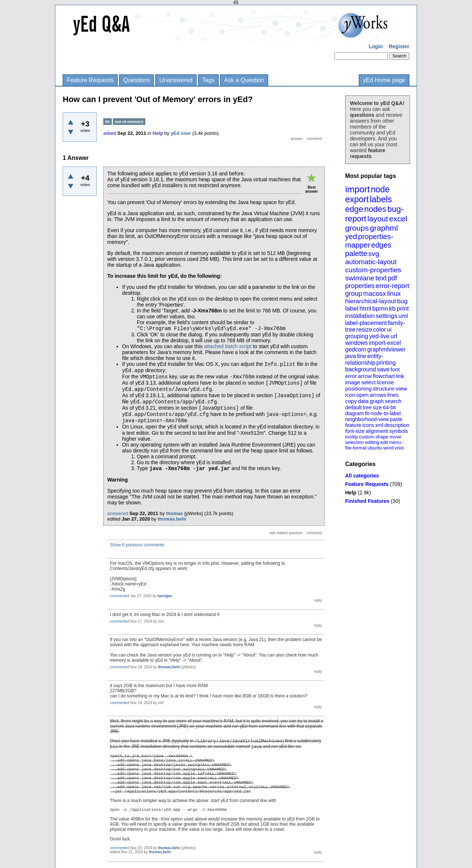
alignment (377, 431)
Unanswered (176, 80)
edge (354, 209)
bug (402, 301)
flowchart (384, 376)
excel (398, 219)
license (386, 382)
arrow (365, 376)
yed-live (379, 336)
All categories (362, 476)
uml (403, 316)
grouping (357, 336)
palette (356, 253)
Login (376, 46)
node (380, 189)
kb (392, 309)
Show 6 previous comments (137, 545)
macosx (375, 294)
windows (356, 343)
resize (364, 330)
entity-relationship (364, 359)
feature (353, 425)
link (400, 376)
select (369, 382)
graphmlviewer (386, 349)
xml (379, 425)
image (353, 382)
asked (110, 133)
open (362, 395)
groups (357, 228)
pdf (392, 278)
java (350, 356)
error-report (393, 286)
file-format (356, 448)
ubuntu (375, 448)
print (403, 309)
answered (118, 513)
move (395, 437)
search (393, 401)
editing (372, 442)
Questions (136, 80)
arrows (378, 395)
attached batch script (228, 346)
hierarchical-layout (371, 301)
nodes (375, 209)
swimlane (360, 278)
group (354, 294)
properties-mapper (369, 241)
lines (393, 395)
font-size (355, 431)
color (380, 330)
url (394, 336)
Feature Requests (90, 80)
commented (119, 596)
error (351, 376)
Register (399, 46)
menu (395, 442)
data (363, 401)
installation (360, 316)
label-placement (366, 323)
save (383, 369)
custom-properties (373, 270)
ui (389, 330)
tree (367, 407)
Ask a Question (244, 80)
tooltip (352, 437)
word (388, 448)
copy (351, 401)
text (381, 278)
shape (382, 437)
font (395, 369)
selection (355, 442)
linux (394, 294)
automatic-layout (371, 262)
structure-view (390, 388)
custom (367, 437)
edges (381, 245)
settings (387, 316)
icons (368, 425)
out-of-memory (129, 122)
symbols (398, 431)
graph (376, 401)
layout (378, 219)
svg (374, 254)
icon (350, 395)
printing (386, 363)
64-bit (389, 407)
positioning (358, 388)
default (353, 407)
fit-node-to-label (383, 413)
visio (399, 448)
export (357, 199)
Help (351, 493)
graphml (384, 228)
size (377, 407)
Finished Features (367, 501)
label (352, 309)
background (361, 369)
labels (381, 199)
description (397, 425)
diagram (355, 413)
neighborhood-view (367, 419)
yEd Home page (384, 80)
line (362, 356)
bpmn (380, 309)
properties (360, 286)
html (365, 309)
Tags (208, 80)
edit (384, 442)
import (358, 189)
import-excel (385, 343)
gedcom (356, 349)
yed (351, 237)
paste (396, 419)
